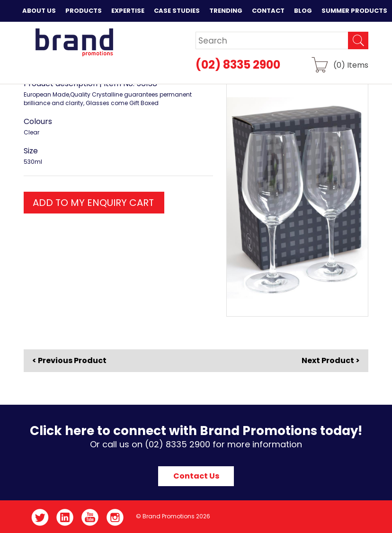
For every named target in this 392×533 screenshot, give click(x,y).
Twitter (40, 517)
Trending (226, 11)
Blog (303, 11)
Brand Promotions (74, 42)
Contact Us (196, 476)
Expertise (128, 11)
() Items (351, 65)
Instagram (115, 517)
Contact (268, 11)
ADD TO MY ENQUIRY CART (93, 203)
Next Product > (331, 360)
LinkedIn (65, 517)
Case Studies (177, 11)
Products (84, 11)
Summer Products (354, 11)
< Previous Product (69, 361)
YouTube (90, 517)
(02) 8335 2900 (238, 65)
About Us (39, 11)
